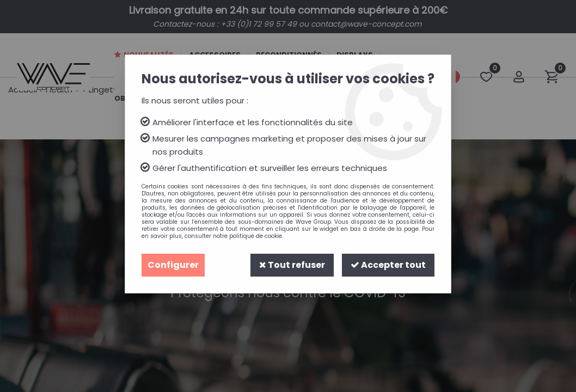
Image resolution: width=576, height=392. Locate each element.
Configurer (173, 265)
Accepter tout (388, 265)
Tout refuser (292, 265)
